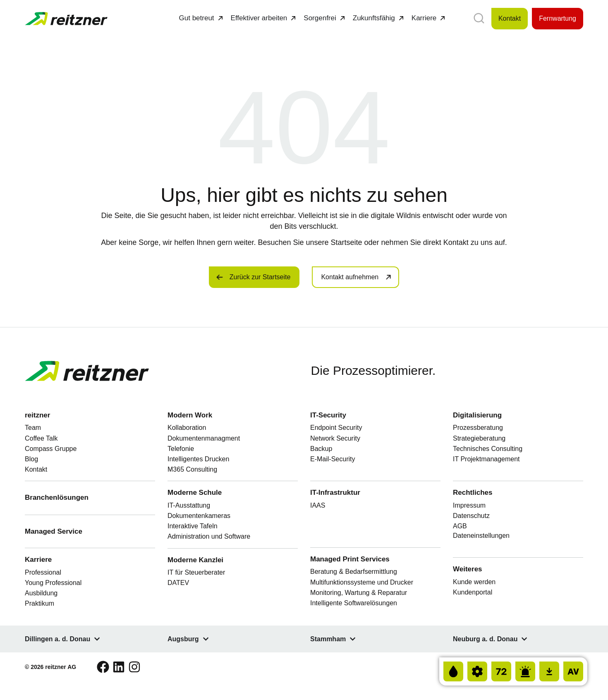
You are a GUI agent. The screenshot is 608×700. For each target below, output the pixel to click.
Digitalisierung (477, 415)
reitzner (37, 415)
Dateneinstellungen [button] (481, 536)
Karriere (38, 560)
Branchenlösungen (57, 497)
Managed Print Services (350, 559)
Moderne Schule (196, 493)
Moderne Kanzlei (196, 560)
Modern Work (191, 415)
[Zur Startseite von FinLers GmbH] (66, 19)
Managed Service (54, 531)
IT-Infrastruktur (335, 493)
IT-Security (329, 415)
